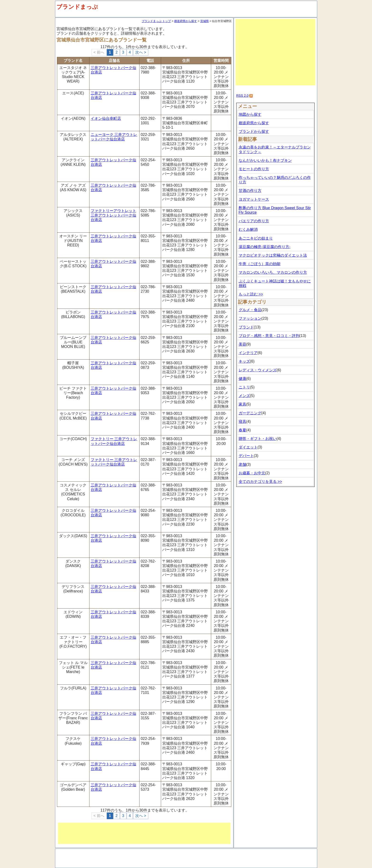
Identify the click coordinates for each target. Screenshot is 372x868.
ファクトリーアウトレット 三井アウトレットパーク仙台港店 (113, 215)
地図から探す (250, 114)
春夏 (242, 430)
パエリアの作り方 (254, 221)
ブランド (246, 327)
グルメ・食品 (250, 310)
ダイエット (248, 447)
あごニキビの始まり (256, 238)
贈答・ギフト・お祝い (258, 439)
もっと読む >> (251, 294)
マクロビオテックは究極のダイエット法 (273, 255)
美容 (242, 344)
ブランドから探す (254, 132)
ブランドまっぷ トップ (156, 21)
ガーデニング (250, 413)
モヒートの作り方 (254, 169)
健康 (242, 379)
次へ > (141, 52)
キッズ (244, 361)
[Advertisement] (144, 833)
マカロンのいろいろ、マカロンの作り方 (273, 272)
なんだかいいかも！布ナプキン (265, 160)
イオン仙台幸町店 (106, 118)
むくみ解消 (248, 229)
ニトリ (244, 387)
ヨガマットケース (254, 199)
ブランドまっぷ (77, 7)
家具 (242, 404)
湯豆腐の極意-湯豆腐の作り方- (265, 247)
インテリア (248, 353)
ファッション (250, 318)
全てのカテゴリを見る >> (260, 482)
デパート (246, 456)
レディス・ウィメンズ (258, 370)
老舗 (242, 464)
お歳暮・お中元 (252, 473)
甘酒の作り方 (250, 191)
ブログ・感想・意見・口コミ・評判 (269, 336)
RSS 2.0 (242, 96)
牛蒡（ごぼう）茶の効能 (260, 264)
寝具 (242, 422)
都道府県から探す (186, 21)
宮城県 (205, 21)
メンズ (244, 396)
